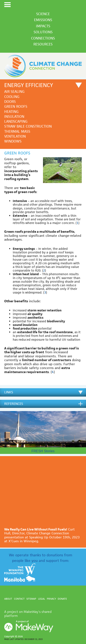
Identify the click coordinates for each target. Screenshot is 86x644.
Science (43, 14)
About (8, 599)
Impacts (43, 26)
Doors (10, 102)
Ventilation (15, 136)
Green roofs (16, 107)
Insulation (14, 117)
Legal (42, 599)
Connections (43, 38)
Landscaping (16, 121)
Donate (62, 599)
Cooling (12, 97)
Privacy (51, 599)
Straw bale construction (28, 126)
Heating (11, 112)
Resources (43, 44)
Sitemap (31, 599)
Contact (19, 599)
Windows (13, 141)
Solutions (43, 32)
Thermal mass (17, 132)
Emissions (43, 20)
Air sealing (14, 92)
